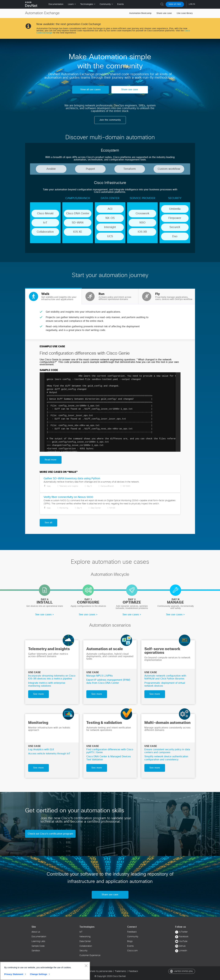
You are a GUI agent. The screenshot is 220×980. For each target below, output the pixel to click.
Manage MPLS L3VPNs (100, 676)
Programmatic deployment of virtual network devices (165, 684)
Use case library (185, 13)
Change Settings (39, 974)
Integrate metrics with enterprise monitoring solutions (47, 684)
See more (39, 694)
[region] (45, 971)
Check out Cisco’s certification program (50, 834)
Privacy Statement (14, 974)
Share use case (164, 13)
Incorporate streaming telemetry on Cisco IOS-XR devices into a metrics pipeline (52, 677)
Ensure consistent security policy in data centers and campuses (167, 751)
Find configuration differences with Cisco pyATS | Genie (110, 751)
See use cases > (45, 615)
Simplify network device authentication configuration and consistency (166, 758)
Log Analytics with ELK (41, 750)
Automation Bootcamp (140, 13)
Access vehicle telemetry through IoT (49, 754)
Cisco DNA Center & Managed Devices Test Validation (109, 758)
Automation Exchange (42, 13)
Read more (51, 460)
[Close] (86, 966)
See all (48, 523)
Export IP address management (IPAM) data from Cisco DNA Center (108, 681)
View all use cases (90, 90)
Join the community (110, 120)
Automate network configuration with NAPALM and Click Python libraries (165, 677)
